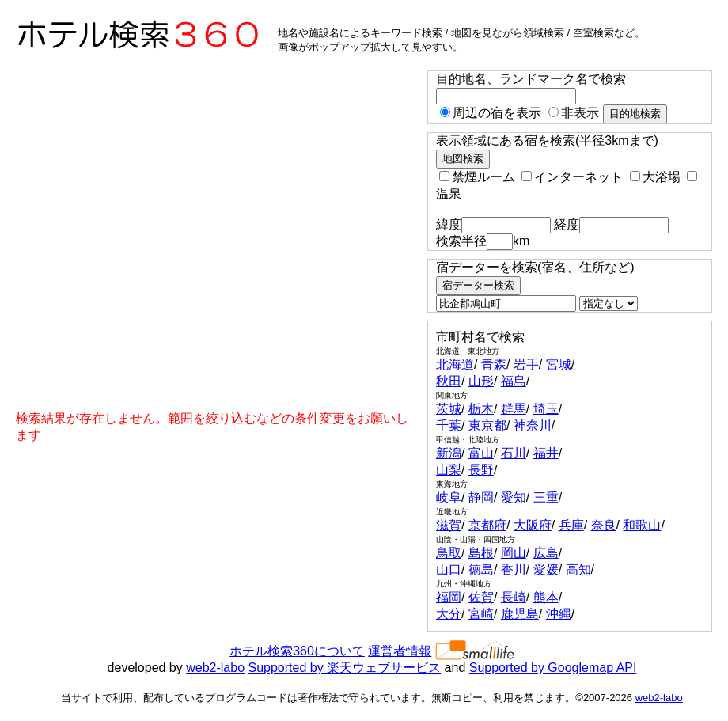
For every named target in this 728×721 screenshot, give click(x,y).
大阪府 (533, 525)
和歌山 (642, 525)
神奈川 (533, 425)
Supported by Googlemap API (553, 668)
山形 (481, 381)
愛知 (514, 497)
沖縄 (559, 614)
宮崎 (481, 614)
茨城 (449, 409)
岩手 (526, 364)
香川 (514, 569)
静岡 (481, 497)
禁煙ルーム (477, 177)
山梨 (449, 470)
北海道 (455, 364)
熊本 (546, 597)
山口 (449, 569)
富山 (481, 453)
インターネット (572, 177)
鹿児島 (520, 614)
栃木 (481, 409)
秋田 (449, 381)
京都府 (487, 525)
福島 (514, 381)
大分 (449, 614)
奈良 (604, 525)
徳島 (481, 569)
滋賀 (449, 525)
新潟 (449, 453)
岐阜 (449, 497)
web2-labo (215, 668)
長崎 (514, 597)
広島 (546, 553)
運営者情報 (400, 651)
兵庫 (571, 525)
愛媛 (546, 569)
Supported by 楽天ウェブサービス (345, 668)
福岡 (449, 597)
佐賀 (481, 597)
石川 (514, 453)
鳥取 (449, 553)
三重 (546, 497)
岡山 (514, 553)
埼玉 (546, 409)
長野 (481, 470)
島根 (481, 553)
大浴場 (655, 177)
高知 (578, 569)
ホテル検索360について (297, 651)
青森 (494, 364)
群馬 (514, 409)
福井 (546, 453)
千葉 (449, 425)
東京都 (487, 425)
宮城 (559, 364)
